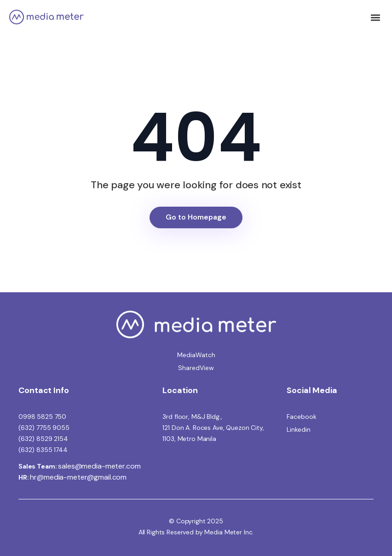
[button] (375, 17)
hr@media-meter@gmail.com (78, 477)
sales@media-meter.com (99, 466)
